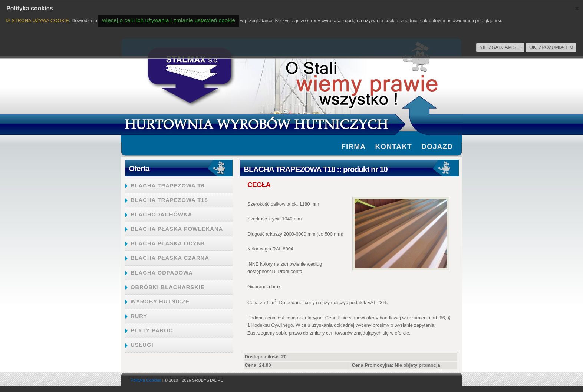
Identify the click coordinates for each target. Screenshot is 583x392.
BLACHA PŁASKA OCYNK (168, 243)
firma (353, 147)
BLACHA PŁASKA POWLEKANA (177, 229)
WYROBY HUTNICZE (160, 302)
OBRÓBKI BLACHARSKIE (168, 287)
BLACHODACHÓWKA (161, 215)
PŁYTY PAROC (152, 330)
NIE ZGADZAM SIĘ (500, 47)
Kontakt (393, 147)
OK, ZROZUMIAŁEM (551, 47)
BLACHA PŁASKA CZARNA (170, 258)
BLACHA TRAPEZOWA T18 (169, 200)
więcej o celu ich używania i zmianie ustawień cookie (169, 20)
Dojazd (437, 147)
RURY (139, 316)
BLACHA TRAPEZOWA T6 (167, 186)
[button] (577, 8)
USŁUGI (142, 345)
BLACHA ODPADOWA (162, 273)
